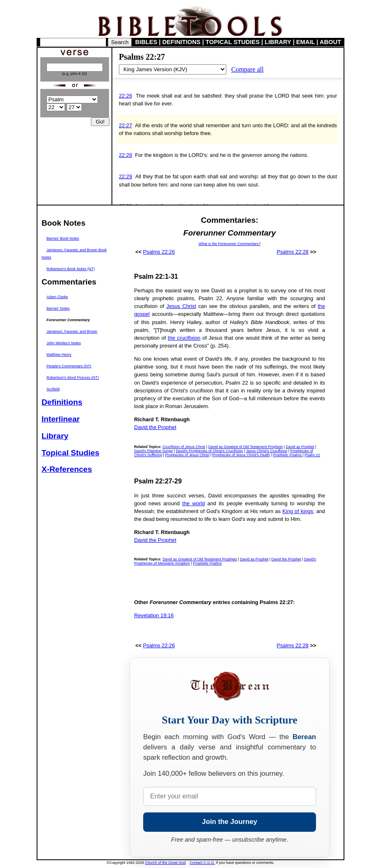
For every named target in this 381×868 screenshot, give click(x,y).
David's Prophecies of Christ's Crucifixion (209, 451)
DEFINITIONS (182, 42)
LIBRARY (278, 42)
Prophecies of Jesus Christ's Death (241, 455)
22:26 (125, 96)
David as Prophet (300, 447)
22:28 (125, 155)
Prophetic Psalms (288, 455)
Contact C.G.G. (202, 863)
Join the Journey (230, 822)
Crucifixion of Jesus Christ (184, 447)
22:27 (125, 125)
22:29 (125, 176)
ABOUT (330, 42)
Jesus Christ (181, 306)
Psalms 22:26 (159, 252)
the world (194, 503)
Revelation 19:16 (154, 615)
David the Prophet (155, 427)
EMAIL (305, 42)
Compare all (247, 69)
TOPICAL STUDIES (233, 42)
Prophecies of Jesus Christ (187, 455)
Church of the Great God (166, 863)
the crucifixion (184, 338)
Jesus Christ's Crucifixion (267, 451)
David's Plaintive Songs (153, 451)
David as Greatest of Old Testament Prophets (245, 447)
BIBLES (146, 42)
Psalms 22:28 (293, 252)
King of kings (298, 511)
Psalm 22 (312, 455)
